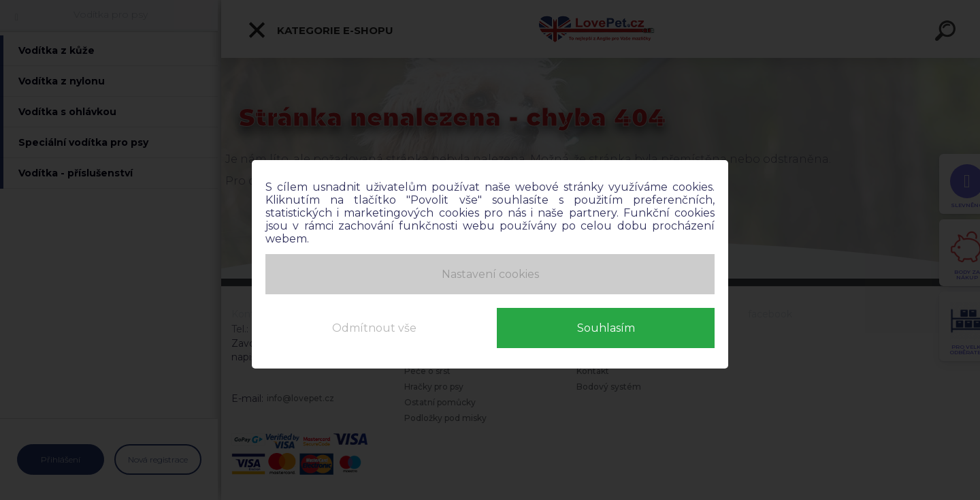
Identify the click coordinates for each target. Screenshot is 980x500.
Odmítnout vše (374, 326)
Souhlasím (606, 326)
